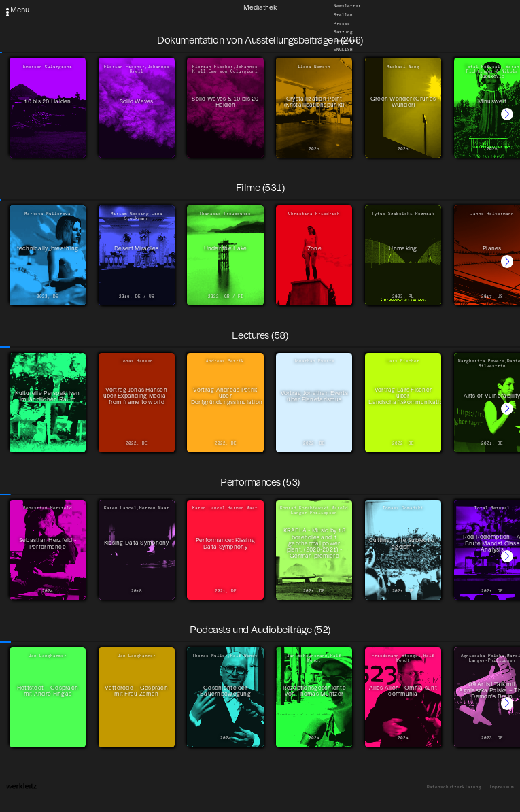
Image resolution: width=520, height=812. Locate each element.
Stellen (343, 16)
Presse (342, 24)
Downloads (346, 41)
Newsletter (347, 7)
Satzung (343, 33)
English (343, 50)
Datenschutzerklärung (454, 787)
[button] (507, 114)
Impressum (502, 787)
